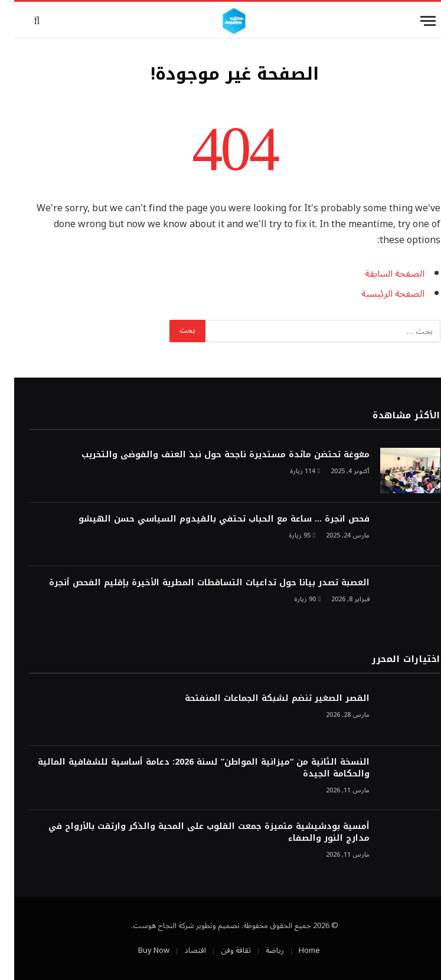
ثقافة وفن (222, 950)
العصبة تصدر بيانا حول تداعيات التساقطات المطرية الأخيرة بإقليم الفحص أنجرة (195, 583)
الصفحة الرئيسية (379, 294)
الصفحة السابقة (380, 274)
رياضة (261, 950)
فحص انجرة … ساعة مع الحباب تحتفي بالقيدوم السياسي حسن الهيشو (210, 519)
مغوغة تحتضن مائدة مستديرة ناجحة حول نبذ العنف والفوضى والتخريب (211, 455)
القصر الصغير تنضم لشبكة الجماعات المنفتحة (263, 699)
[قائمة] (414, 21)
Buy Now (140, 950)
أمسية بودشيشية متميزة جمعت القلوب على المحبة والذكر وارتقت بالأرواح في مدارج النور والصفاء (195, 832)
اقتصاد (181, 950)
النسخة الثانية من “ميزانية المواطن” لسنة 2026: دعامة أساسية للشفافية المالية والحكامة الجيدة (190, 768)
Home (295, 950)
